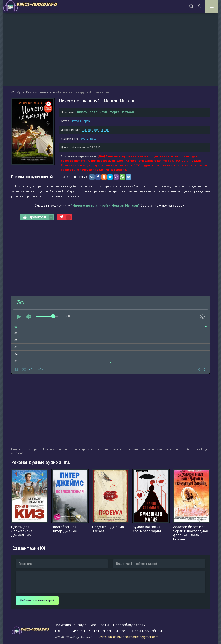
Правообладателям (129, 625)
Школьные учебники (146, 631)
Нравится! (38, 217)
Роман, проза (88, 139)
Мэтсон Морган (81, 121)
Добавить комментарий (37, 600)
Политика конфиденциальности (82, 625)
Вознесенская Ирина (95, 130)
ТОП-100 (62, 631)
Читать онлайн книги (107, 631)
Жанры (79, 631)
